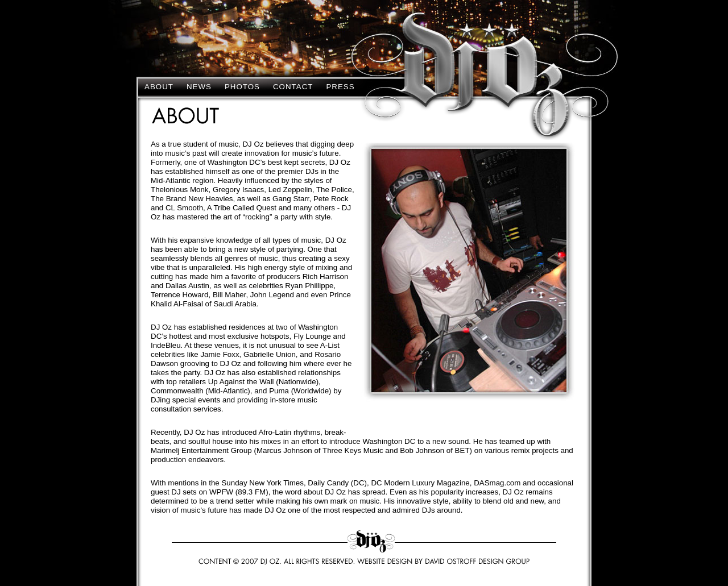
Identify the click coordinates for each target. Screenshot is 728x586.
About (159, 87)
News (199, 87)
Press (340, 87)
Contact (293, 87)
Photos (242, 87)
